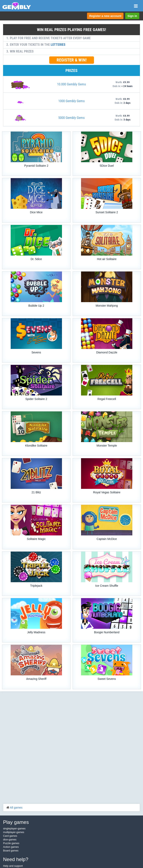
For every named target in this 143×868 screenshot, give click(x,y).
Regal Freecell (107, 399)
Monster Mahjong (107, 306)
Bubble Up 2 (36, 306)
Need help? (16, 859)
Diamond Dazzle (107, 352)
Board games (11, 851)
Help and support (13, 866)
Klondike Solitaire (36, 446)
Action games (11, 847)
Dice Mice (36, 212)
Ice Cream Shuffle (107, 586)
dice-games (10, 840)
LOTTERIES (58, 45)
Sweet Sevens (107, 679)
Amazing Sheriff (36, 679)
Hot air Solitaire (107, 259)
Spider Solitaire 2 (36, 399)
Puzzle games (11, 843)
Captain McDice (107, 539)
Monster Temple (107, 446)
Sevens (36, 352)
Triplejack (36, 586)
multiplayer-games (14, 832)
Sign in (132, 16)
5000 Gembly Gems (71, 118)
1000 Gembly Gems (71, 101)
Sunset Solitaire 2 (107, 212)
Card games (10, 836)
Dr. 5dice (36, 259)
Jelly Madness (36, 632)
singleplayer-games (14, 829)
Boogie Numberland (107, 632)
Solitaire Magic (36, 539)
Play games (16, 822)
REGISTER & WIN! (72, 60)
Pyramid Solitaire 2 (36, 166)
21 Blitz (36, 492)
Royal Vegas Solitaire (107, 492)
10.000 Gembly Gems (71, 84)
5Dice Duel (107, 166)
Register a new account (105, 16)
